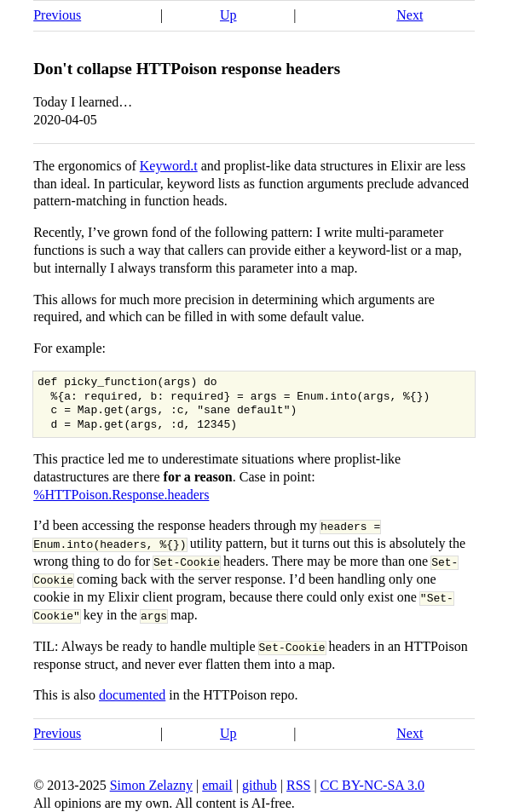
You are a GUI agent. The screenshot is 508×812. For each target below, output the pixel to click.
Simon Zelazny (151, 785)
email (217, 785)
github (260, 785)
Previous (57, 15)
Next (410, 15)
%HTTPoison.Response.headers (121, 495)
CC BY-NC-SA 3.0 (372, 785)
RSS (298, 785)
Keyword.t (169, 166)
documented (132, 695)
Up (228, 15)
